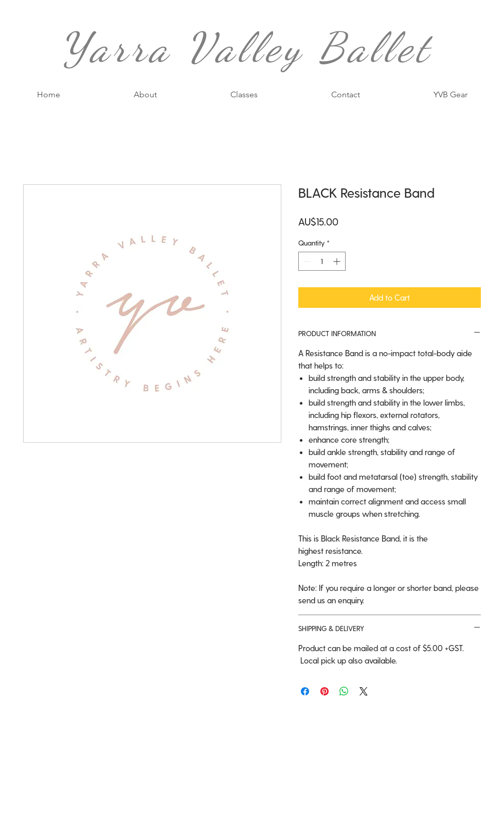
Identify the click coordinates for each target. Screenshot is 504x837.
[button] (244, 94)
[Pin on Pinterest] (325, 691)
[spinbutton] (322, 261)
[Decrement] (306, 261)
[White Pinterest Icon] (343, 766)
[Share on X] (364, 691)
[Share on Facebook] (305, 691)
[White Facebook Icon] (310, 766)
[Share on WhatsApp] (344, 691)
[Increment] (338, 261)
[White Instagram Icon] (326, 766)
